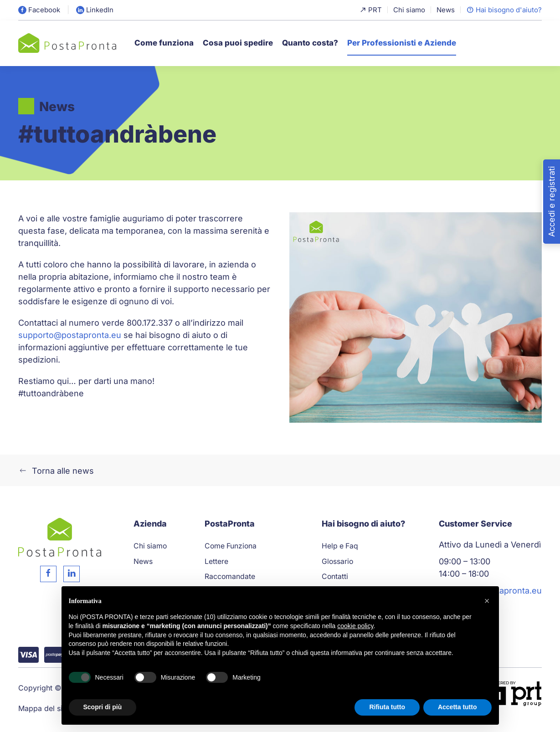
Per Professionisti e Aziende (402, 43)
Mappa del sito (44, 708)
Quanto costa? (310, 43)
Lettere (216, 561)
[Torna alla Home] (67, 43)
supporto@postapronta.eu (70, 335)
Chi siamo (409, 10)
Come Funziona (231, 546)
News (446, 10)
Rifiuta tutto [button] (387, 707)
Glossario (337, 561)
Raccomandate (230, 576)
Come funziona (164, 43)
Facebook (39, 10)
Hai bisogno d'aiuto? (504, 10)
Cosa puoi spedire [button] (238, 43)
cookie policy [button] (355, 626)
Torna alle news (56, 471)
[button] (487, 601)
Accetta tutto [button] (457, 707)
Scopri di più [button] (103, 707)
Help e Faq (340, 546)
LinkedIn (95, 10)
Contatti (335, 576)
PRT (371, 10)
